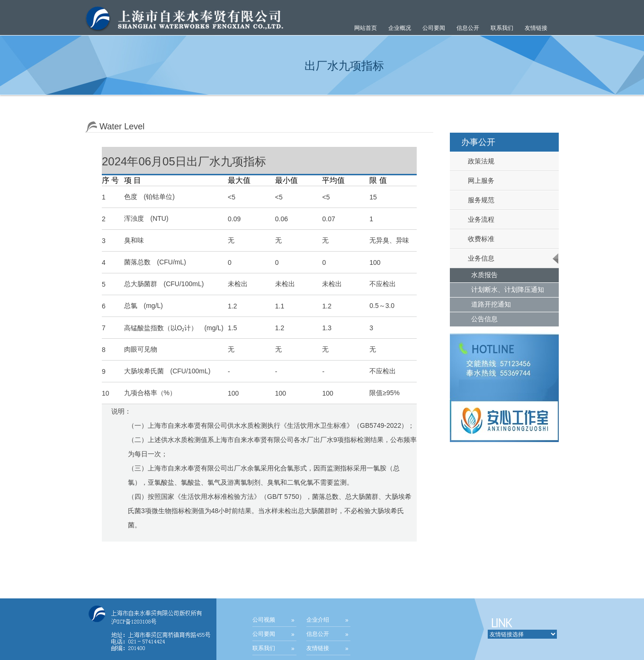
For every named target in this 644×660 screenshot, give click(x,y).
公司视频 (264, 620)
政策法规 (477, 161)
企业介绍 (318, 620)
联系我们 (502, 28)
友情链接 (536, 28)
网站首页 (366, 28)
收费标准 (477, 239)
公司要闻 (264, 634)
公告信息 (484, 319)
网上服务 (477, 181)
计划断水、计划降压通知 (508, 289)
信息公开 (318, 634)
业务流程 (477, 219)
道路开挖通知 (491, 304)
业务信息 (477, 258)
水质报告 (484, 275)
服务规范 (477, 200)
